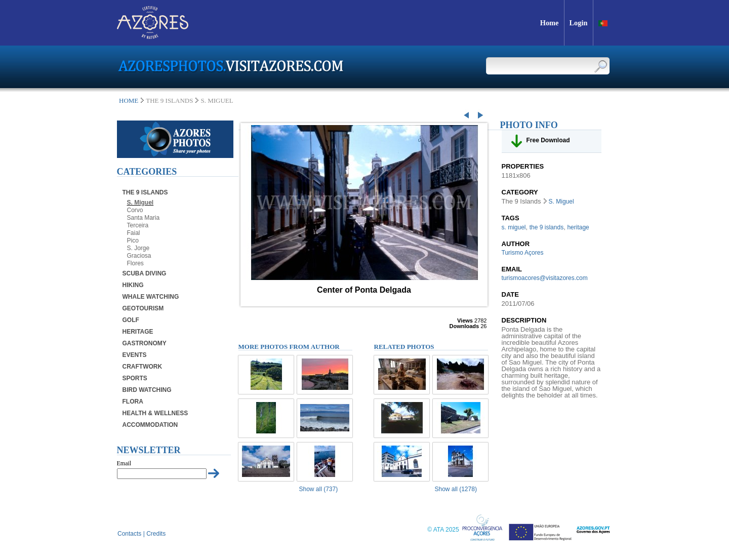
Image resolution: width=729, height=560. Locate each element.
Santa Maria (144, 218)
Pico (133, 241)
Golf (131, 320)
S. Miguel (140, 203)
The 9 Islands (145, 192)
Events (135, 355)
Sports (135, 378)
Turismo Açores (523, 253)
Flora (133, 402)
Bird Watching (147, 390)
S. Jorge (138, 248)
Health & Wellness (155, 413)
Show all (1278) (456, 489)
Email (124, 463)
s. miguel (514, 227)
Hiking (133, 285)
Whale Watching (151, 297)
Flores (135, 263)
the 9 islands (546, 227)
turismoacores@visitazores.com (545, 278)
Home (129, 101)
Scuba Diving (145, 273)
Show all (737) (319, 489)
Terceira (138, 225)
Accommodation (150, 425)
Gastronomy (145, 343)
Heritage (138, 332)
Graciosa (139, 256)
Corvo (135, 210)
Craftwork (143, 367)
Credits (156, 534)
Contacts (129, 534)
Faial (134, 233)
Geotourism (143, 308)
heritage (578, 227)
